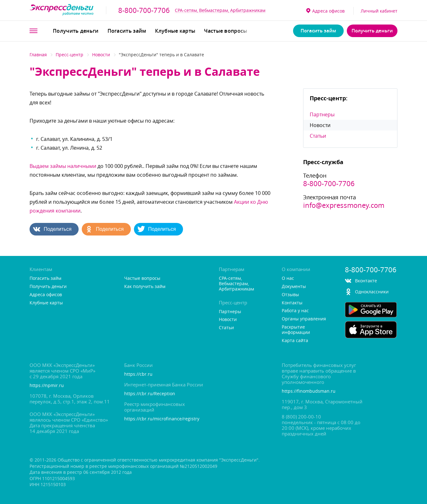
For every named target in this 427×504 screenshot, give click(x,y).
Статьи (318, 136)
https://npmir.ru (47, 386)
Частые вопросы (226, 31)
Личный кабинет (379, 11)
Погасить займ (127, 31)
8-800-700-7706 (144, 10)
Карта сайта (295, 341)
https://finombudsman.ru (309, 391)
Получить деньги (76, 31)
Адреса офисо (325, 11)
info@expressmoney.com (344, 205)
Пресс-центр (69, 55)
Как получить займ (145, 287)
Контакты (292, 303)
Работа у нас (295, 311)
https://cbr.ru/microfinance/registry (162, 419)
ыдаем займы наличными (63, 166)
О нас (288, 278)
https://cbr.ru (138, 374)
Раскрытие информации (296, 330)
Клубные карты (175, 31)
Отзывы (290, 295)
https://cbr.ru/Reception (150, 394)
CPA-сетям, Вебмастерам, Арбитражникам (220, 10)
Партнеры (322, 114)
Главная (38, 55)
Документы (294, 287)
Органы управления (304, 319)
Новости (101, 55)
